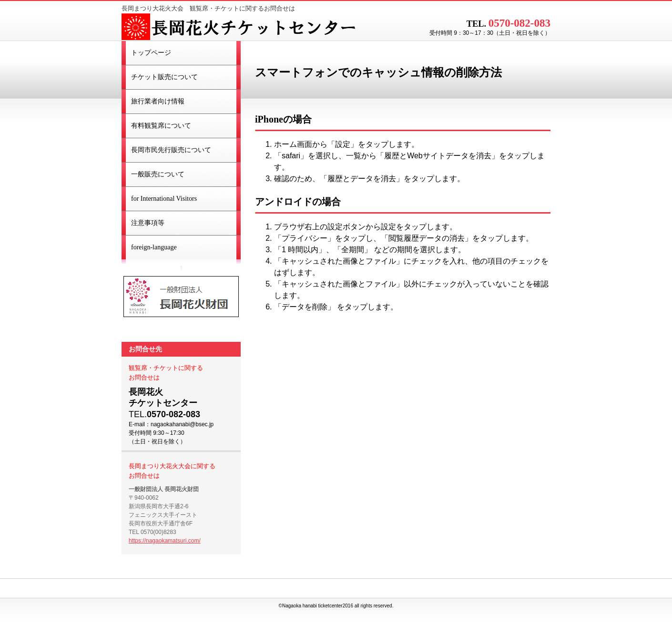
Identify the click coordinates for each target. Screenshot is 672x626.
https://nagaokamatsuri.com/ (165, 541)
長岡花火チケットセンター (241, 28)
